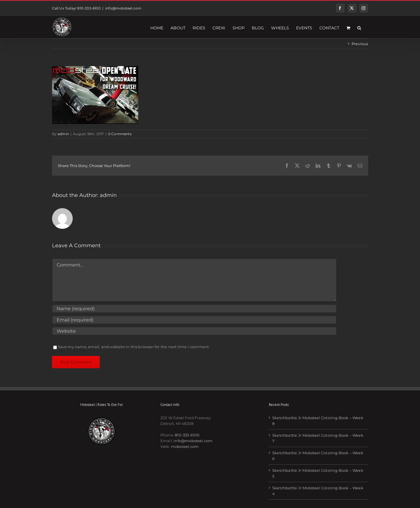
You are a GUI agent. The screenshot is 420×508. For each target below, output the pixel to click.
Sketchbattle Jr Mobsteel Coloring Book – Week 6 (318, 456)
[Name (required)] (194, 309)
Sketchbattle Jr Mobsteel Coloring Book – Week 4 (318, 491)
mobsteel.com (185, 446)
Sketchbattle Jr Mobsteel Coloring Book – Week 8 (318, 421)
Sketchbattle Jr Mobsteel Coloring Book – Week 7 (318, 438)
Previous (360, 44)
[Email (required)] (194, 320)
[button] (359, 27)
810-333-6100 (187, 435)
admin (63, 134)
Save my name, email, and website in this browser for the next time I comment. (134, 347)
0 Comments (120, 134)
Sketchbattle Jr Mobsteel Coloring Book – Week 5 (318, 473)
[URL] (194, 331)
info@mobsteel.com (123, 8)
